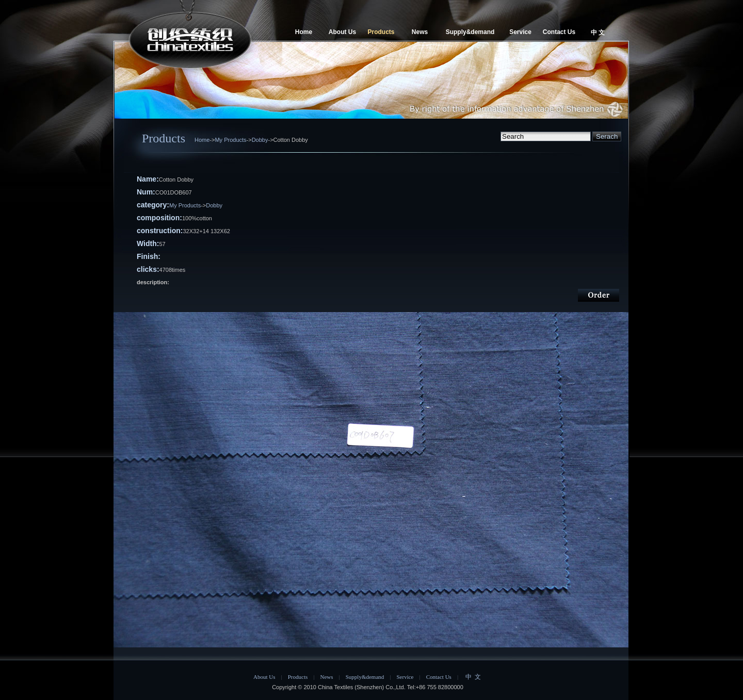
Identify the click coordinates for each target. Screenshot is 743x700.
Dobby (260, 140)
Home (304, 32)
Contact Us (559, 32)
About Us (342, 32)
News (420, 32)
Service (520, 32)
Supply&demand (470, 32)
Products (381, 32)
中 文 (598, 32)
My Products (230, 140)
